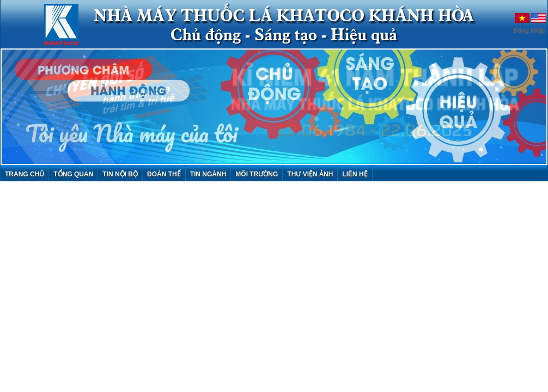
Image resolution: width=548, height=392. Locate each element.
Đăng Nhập (530, 30)
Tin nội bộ (120, 174)
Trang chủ (25, 174)
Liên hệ (355, 174)
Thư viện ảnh (310, 174)
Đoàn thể (164, 174)
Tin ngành (208, 174)
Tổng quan (73, 174)
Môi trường (257, 174)
